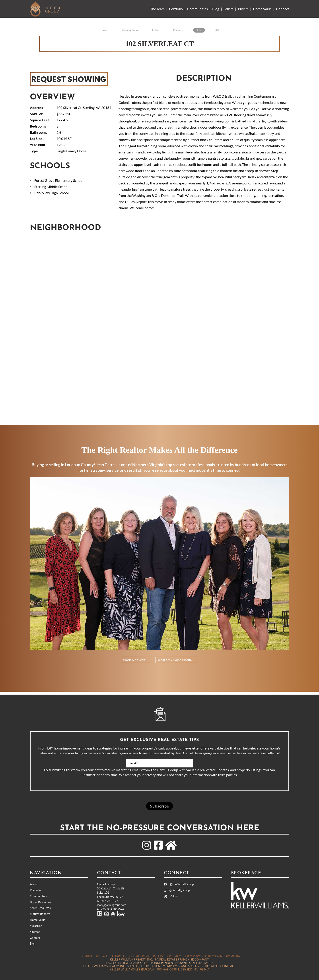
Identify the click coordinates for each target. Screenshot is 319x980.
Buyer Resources (41, 902)
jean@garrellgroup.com (112, 905)
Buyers (243, 9)
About (34, 884)
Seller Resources (40, 908)
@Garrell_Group (177, 890)
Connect (283, 9)
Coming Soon (130, 30)
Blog (216, 9)
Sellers (229, 9)
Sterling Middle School (51, 187)
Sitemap (35, 932)
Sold (199, 30)
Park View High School (52, 193)
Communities (197, 9)
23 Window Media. (226, 956)
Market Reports (40, 914)
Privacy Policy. (181, 956)
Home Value (262, 9)
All (217, 30)
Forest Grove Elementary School (59, 180)
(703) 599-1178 (108, 901)
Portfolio (176, 9)
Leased (105, 30)
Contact (35, 938)
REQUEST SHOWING (69, 79)
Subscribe (36, 926)
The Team (157, 9)
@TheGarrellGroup (179, 884)
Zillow (171, 896)
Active (155, 30)
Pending (178, 30)
